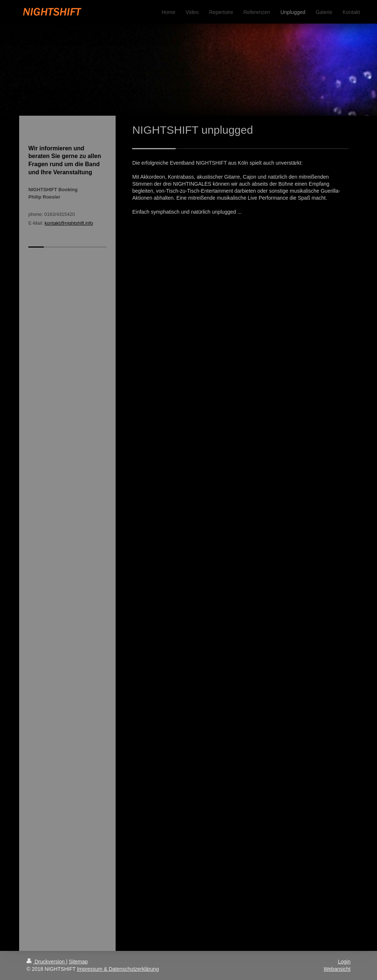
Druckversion (46, 962)
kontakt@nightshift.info (69, 223)
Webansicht (337, 969)
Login (344, 962)
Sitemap (78, 962)
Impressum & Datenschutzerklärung (118, 969)
